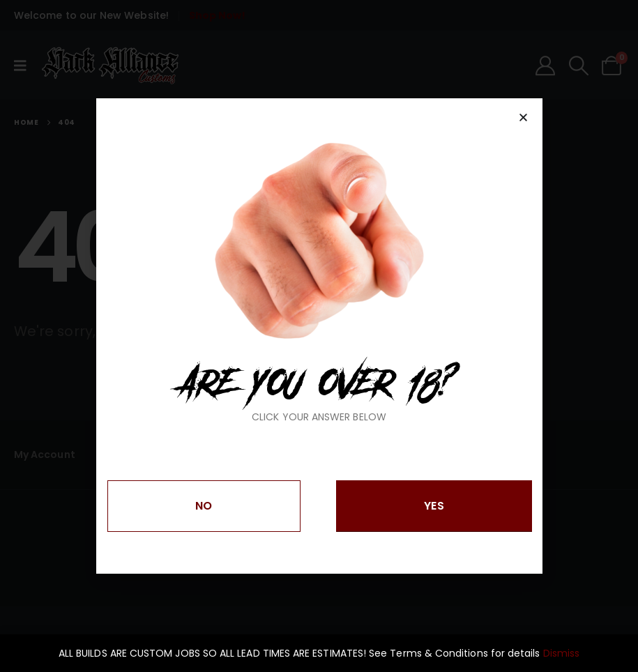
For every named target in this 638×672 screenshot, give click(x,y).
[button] (523, 117)
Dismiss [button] (562, 653)
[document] (319, 336)
